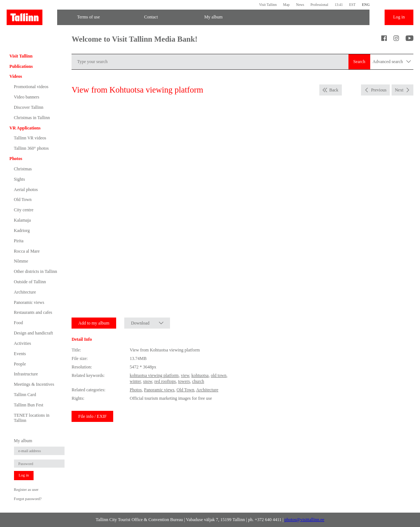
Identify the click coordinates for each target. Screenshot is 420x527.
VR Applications (25, 128)
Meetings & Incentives (34, 384)
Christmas (23, 169)
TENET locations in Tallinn (32, 418)
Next (399, 90)
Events (20, 354)
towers (184, 381)
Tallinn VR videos (30, 138)
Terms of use (88, 17)
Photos (16, 159)
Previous (379, 90)
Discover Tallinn (29, 107)
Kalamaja (22, 220)
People (20, 364)
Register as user (26, 490)
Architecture (25, 292)
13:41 (339, 5)
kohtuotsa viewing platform (154, 375)
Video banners (27, 97)
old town (219, 375)
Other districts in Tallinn (36, 271)
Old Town (23, 200)
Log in (399, 17)
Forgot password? (28, 499)
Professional (319, 5)
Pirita (19, 241)
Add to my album (94, 323)
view (185, 375)
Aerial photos (26, 190)
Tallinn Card (25, 395)
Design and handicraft (34, 333)
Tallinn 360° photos (32, 148)
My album (214, 17)
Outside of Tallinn (30, 282)
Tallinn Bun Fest (29, 405)
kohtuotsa (200, 375)
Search (359, 62)
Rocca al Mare (27, 251)
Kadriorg (22, 230)
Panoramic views (29, 302)
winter (135, 381)
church (198, 381)
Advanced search (392, 62)
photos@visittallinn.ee (304, 520)
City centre (24, 210)
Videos (16, 76)
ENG (366, 5)
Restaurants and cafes (33, 312)
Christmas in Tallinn (32, 118)
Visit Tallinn (268, 5)
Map (287, 5)
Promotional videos (31, 87)
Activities (23, 343)
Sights (20, 179)
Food (19, 323)
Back (334, 90)
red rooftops (165, 381)
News (300, 5)
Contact (151, 17)
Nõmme (21, 261)
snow (148, 381)
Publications (21, 66)
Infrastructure (26, 374)
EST (352, 5)
